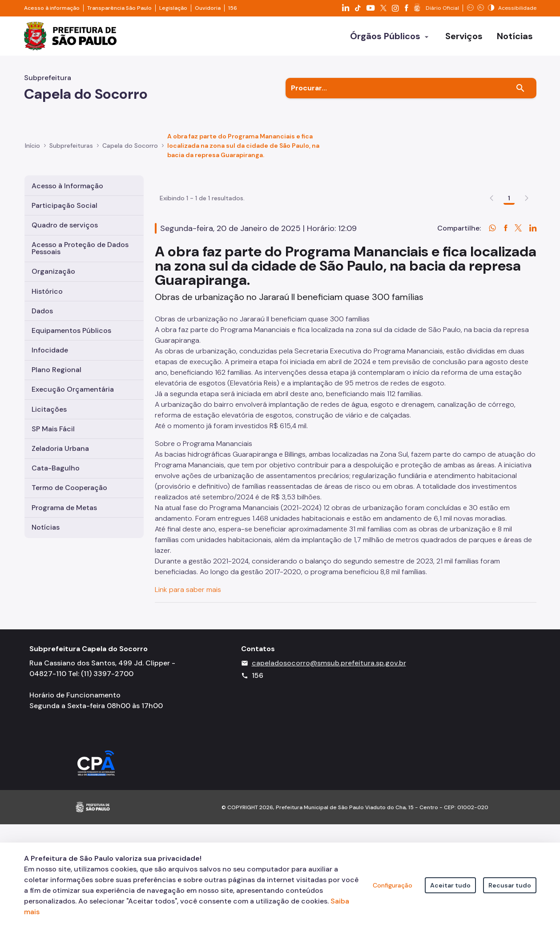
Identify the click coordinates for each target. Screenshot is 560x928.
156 (233, 8)
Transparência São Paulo (119, 8)
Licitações (49, 409)
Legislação (173, 8)
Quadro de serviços (65, 225)
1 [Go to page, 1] (509, 250)
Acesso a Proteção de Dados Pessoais (80, 248)
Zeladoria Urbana (60, 448)
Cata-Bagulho (56, 468)
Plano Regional (56, 370)
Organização (53, 271)
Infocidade (50, 350)
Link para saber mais (189, 641)
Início (32, 146)
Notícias (46, 527)
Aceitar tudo (450, 885)
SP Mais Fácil (53, 429)
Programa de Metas (64, 508)
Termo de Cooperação (69, 488)
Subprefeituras (71, 146)
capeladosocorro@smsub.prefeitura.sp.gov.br (329, 767)
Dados (42, 311)
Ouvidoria (208, 8)
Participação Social (64, 205)
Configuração (393, 885)
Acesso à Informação (67, 186)
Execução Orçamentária (73, 389)
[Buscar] (520, 88)
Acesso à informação (52, 8)
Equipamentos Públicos (71, 330)
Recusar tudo (510, 885)
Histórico (47, 291)
